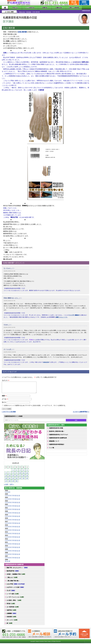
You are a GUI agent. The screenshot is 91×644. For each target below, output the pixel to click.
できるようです (62, 316)
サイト (4, 403)
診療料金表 (51, 7)
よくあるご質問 (82, 7)
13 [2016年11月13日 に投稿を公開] (6, 476)
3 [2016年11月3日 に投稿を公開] (20, 471)
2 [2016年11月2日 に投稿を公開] (17, 471)
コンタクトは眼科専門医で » (81, 412)
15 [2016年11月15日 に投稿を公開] (13, 476)
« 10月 (6, 485)
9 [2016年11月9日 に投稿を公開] (17, 473)
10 (16, 496)
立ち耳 (11, 591)
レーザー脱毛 (13, 594)
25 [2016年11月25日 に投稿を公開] (24, 479)
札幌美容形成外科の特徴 (56, 429)
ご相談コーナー (74, 3)
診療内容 (40, 7)
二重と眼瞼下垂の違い (13, 581)
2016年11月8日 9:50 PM (9, 326)
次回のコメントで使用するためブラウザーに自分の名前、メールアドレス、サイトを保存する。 (35, 406)
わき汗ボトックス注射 (16, 588)
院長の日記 (14, 10)
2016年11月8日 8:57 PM (9, 299)
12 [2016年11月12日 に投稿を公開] (27, 473)
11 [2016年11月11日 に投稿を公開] (24, 473)
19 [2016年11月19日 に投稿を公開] (27, 476)
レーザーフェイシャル (16, 598)
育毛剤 (11, 604)
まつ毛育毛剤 (13, 607)
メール (5, 400)
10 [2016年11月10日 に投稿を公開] (20, 473)
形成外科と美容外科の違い (57, 432)
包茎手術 (12, 611)
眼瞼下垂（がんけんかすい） (17, 568)
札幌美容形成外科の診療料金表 (58, 438)
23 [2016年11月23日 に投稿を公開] (17, 479)
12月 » (12, 485)
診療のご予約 (84, 3)
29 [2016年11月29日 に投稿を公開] (13, 482)
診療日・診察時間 (66, 7)
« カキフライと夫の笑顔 (9, 412)
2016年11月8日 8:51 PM (9, 269)
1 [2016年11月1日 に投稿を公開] (13, 471)
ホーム (5, 7)
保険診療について (54, 442)
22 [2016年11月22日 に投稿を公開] (13, 479)
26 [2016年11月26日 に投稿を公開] (27, 479)
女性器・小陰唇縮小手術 (16, 575)
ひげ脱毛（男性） (14, 601)
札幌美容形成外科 (5, 10)
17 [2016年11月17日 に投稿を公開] (20, 476)
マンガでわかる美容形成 (27, 7)
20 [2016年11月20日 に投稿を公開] (6, 479)
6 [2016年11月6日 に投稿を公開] (6, 473)
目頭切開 (12, 617)
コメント (6, 379)
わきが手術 (16, 585)
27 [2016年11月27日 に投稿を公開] (6, 482)
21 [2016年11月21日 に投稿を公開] (10, 479)
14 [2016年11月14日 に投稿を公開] (10, 476)
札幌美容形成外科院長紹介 (57, 445)
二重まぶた (12, 578)
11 (17, 496)
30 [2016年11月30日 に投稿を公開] (17, 482)
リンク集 (52, 448)
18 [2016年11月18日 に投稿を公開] (24, 476)
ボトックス (12, 621)
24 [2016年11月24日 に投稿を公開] (20, 479)
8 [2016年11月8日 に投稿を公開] (13, 473)
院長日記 (13, 7)
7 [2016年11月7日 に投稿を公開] (10, 473)
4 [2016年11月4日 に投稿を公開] (24, 471)
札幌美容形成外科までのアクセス (59, 435)
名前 (4, 396)
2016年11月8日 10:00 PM (10, 350)
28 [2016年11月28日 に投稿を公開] (10, 482)
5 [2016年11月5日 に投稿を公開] (27, 471)
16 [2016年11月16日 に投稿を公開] (17, 476)
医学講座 (20, 10)
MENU (5, 3)
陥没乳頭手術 (13, 572)
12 (19, 496)
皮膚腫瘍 (12, 614)
